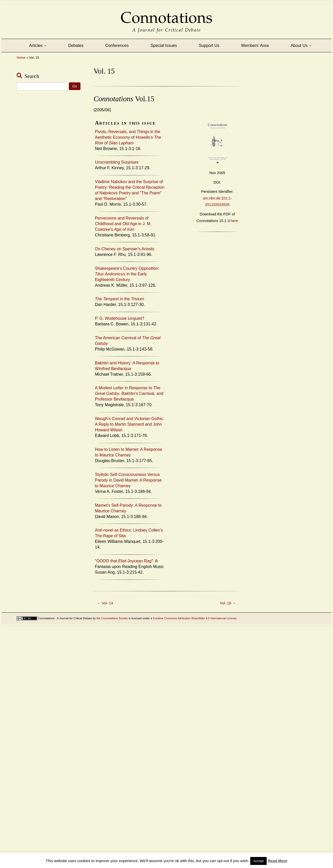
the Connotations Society (112, 618)
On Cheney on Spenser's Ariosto (125, 249)
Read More (278, 861)
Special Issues (164, 46)
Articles (38, 46)
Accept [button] (258, 861)
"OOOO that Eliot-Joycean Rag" (124, 561)
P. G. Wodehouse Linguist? (120, 318)
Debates (76, 46)
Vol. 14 (105, 603)
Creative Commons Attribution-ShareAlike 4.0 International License (195, 618)
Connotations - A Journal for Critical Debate (65, 618)
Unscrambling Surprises (117, 162)
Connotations (167, 14)
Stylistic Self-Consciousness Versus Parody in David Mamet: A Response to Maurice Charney (128, 480)
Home (21, 58)
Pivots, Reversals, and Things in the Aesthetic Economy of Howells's (128, 137)
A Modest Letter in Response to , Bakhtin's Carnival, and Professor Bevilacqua (129, 393)
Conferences (117, 46)
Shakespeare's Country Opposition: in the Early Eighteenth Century (127, 274)
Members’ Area (255, 46)
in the (120, 299)
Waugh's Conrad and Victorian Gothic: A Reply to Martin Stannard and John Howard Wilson (130, 424)
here (235, 221)
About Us (301, 46)
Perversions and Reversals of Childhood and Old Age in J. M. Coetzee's (123, 224)
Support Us (209, 46)
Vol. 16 (228, 603)
